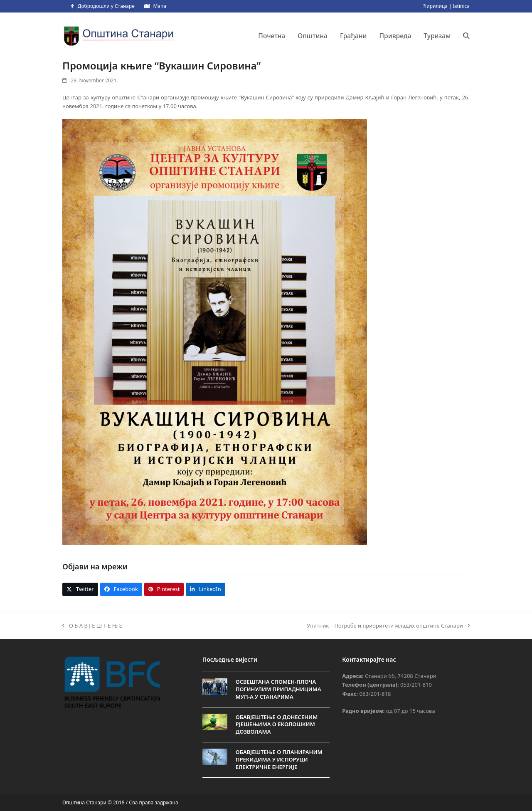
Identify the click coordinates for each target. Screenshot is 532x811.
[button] (466, 36)
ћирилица (436, 6)
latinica (461, 6)
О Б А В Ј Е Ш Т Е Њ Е (92, 626)
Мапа (159, 6)
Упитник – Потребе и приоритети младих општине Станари (388, 626)
